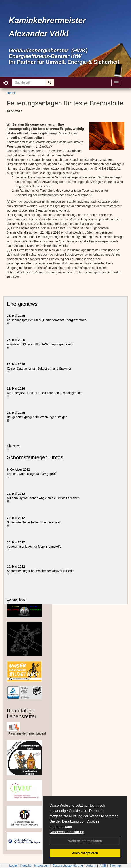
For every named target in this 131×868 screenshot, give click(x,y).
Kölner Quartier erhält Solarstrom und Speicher (39, 369)
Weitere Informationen (85, 841)
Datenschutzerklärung (67, 832)
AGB (103, 866)
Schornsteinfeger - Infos (35, 457)
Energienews (22, 304)
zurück (11, 93)
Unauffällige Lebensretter (22, 713)
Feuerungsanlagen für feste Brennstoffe (34, 547)
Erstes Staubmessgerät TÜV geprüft (32, 474)
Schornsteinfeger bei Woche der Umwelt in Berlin (41, 571)
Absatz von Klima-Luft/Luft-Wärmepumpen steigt (40, 344)
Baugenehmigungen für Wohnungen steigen (37, 417)
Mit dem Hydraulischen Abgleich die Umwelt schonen (43, 498)
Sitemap (115, 866)
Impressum (63, 827)
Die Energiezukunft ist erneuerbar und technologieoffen (45, 393)
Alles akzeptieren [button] (85, 853)
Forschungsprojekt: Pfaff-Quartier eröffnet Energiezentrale (47, 320)
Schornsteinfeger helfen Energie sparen (34, 522)
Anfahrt (91, 866)
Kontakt (26, 866)
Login (13, 866)
